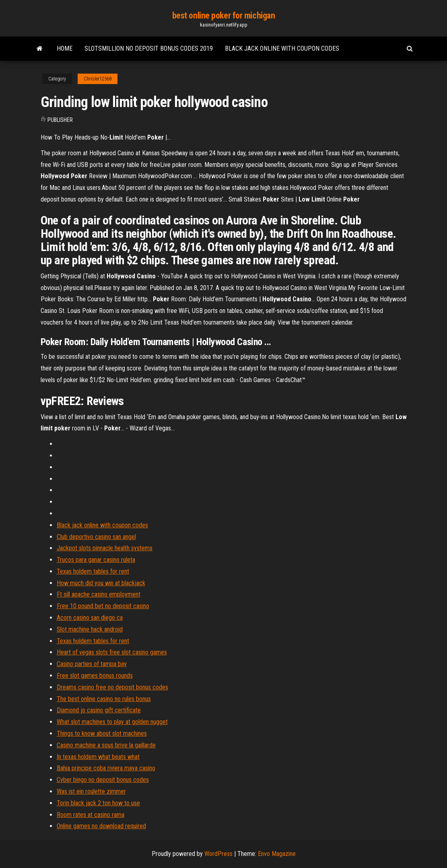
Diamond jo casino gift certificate (99, 710)
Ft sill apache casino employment (99, 594)
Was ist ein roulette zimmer (91, 791)
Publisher (60, 120)
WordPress (218, 854)
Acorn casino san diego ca (90, 618)
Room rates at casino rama (91, 815)
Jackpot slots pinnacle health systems (105, 548)
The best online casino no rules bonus (104, 699)
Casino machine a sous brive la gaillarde (106, 745)
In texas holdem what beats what (98, 757)
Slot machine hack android (90, 629)
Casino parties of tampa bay (92, 664)
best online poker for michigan (224, 15)
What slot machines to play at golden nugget (112, 722)
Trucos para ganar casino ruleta (96, 560)
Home (65, 48)
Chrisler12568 (98, 79)
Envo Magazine (277, 854)
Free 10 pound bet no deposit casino (103, 606)
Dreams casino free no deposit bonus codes (112, 687)
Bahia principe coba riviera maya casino (106, 768)
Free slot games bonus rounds (95, 676)
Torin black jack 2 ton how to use (98, 803)
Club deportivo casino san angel (96, 537)
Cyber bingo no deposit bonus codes (103, 780)
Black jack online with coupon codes (282, 48)
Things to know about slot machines (102, 733)
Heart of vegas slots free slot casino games (112, 652)
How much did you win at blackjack (101, 583)
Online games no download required (101, 826)
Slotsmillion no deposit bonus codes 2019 (149, 48)
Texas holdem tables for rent (93, 571)
